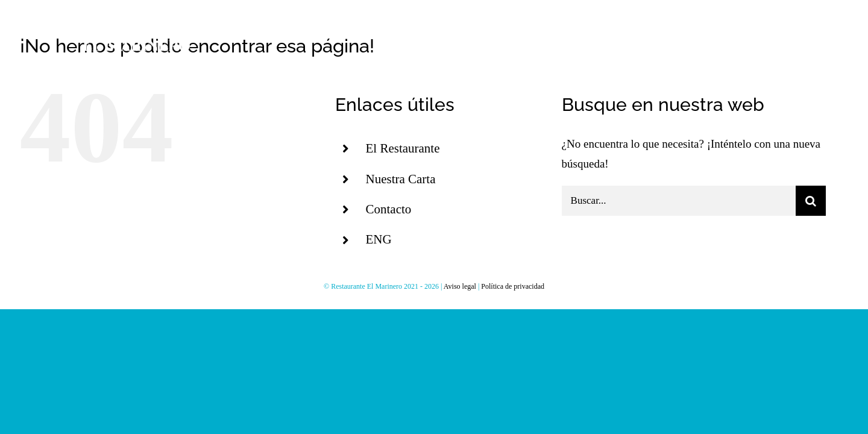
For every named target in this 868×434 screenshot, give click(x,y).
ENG (378, 239)
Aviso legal (460, 286)
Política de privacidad (513, 286)
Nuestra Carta (400, 179)
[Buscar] (811, 201)
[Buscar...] (679, 201)
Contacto (388, 209)
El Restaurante (402, 148)
